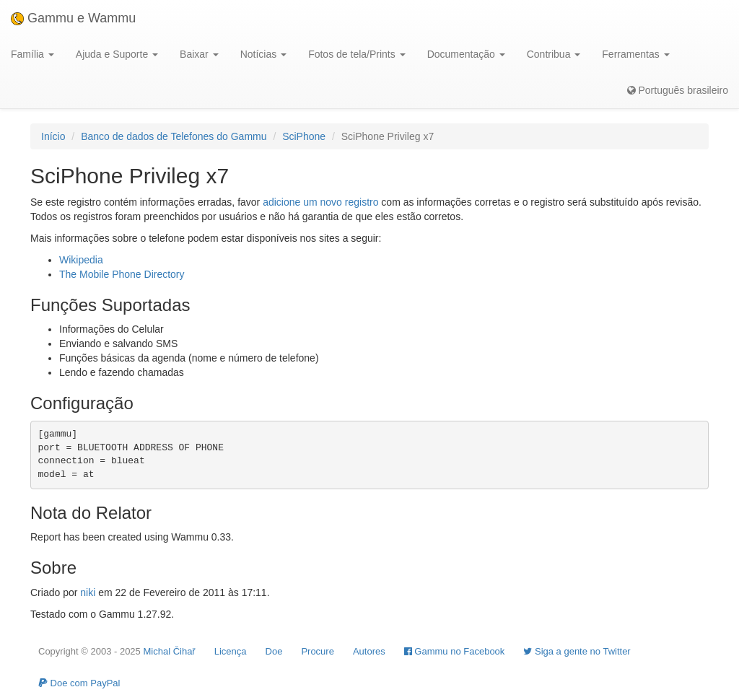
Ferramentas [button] (635, 54)
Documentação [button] (466, 54)
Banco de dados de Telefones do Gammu (174, 136)
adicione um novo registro (320, 202)
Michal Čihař (169, 651)
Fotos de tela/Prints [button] (357, 54)
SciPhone (304, 136)
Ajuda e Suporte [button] (117, 54)
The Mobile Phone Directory (122, 274)
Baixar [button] (199, 54)
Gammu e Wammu (73, 18)
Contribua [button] (554, 54)
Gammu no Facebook (455, 651)
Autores (369, 651)
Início (53, 136)
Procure (318, 651)
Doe (274, 651)
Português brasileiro (678, 90)
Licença (231, 651)
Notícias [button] (263, 54)
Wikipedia (81, 260)
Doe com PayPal (79, 683)
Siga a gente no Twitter (577, 651)
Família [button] (32, 54)
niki (88, 592)
